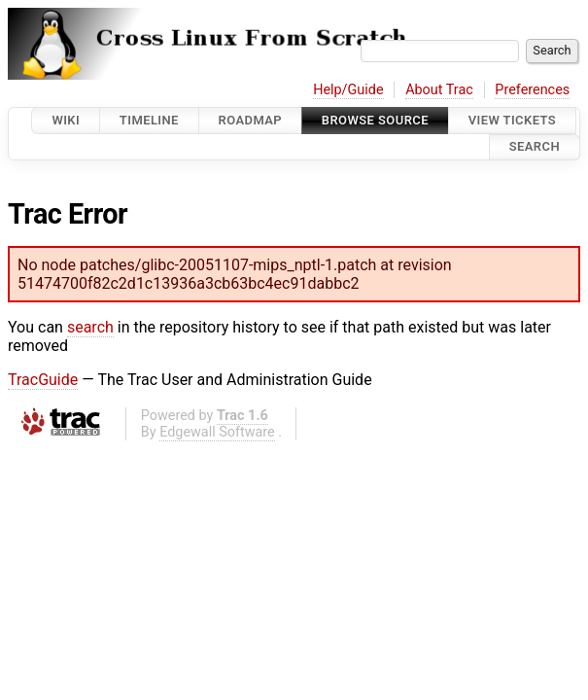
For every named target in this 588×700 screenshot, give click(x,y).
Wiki (66, 120)
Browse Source (375, 120)
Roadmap (251, 120)
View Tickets (512, 120)
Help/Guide (348, 90)
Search (535, 147)
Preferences (532, 90)
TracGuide (43, 380)
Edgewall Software (217, 432)
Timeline (149, 120)
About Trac (439, 90)
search (90, 327)
